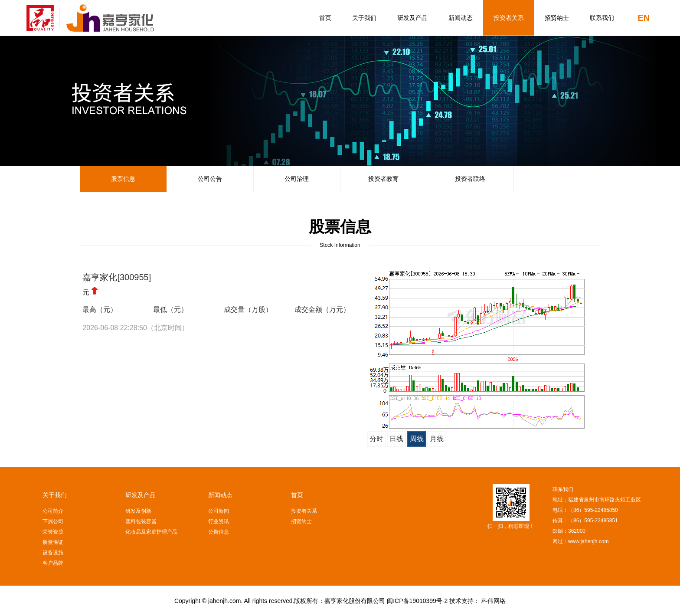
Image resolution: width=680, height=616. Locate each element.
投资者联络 (470, 179)
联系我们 (602, 18)
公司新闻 (219, 511)
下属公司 (53, 521)
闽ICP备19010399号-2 (417, 601)
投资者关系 (509, 18)
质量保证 (53, 542)
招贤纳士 (557, 18)
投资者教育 (383, 179)
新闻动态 (461, 18)
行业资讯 (219, 521)
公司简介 (53, 511)
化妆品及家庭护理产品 (151, 532)
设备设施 (53, 553)
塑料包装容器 (141, 521)
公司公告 (210, 179)
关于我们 (364, 18)
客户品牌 (53, 563)
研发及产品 (412, 18)
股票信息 (123, 179)
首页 (325, 18)
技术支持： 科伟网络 (477, 601)
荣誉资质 (53, 532)
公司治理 (297, 179)
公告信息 (219, 532)
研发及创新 (138, 511)
